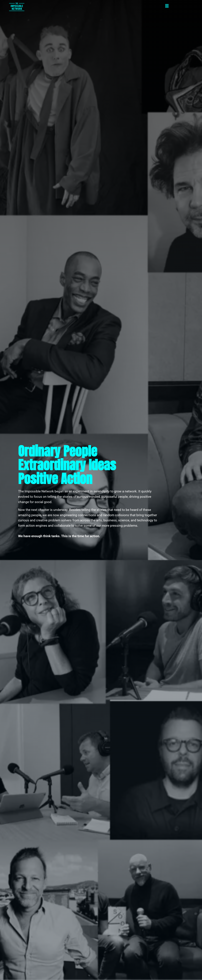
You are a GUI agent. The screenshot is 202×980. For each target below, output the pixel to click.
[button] (111, 6)
